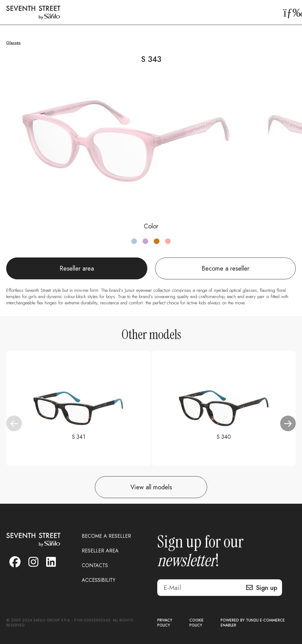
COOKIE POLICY (197, 623)
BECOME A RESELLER (106, 536)
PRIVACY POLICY (165, 623)
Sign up (267, 588)
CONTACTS (95, 565)
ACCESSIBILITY (99, 580)
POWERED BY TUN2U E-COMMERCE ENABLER (253, 623)
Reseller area (77, 269)
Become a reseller (225, 269)
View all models (151, 487)
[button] (288, 423)
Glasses (13, 43)
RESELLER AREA (100, 551)
